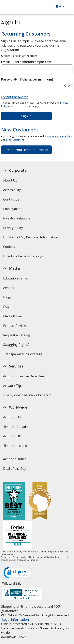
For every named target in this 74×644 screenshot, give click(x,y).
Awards (9, 288)
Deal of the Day (15, 469)
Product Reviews (15, 326)
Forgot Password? (15, 97)
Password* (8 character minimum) (27, 79)
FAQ (6, 307)
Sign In (26, 116)
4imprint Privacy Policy (59, 136)
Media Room (12, 316)
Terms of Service (22, 106)
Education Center (16, 278)
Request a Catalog (17, 335)
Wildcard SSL (12, 585)
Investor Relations (17, 220)
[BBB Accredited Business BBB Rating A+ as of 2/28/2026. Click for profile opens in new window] (22, 594)
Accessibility (12, 190)
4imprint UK (12, 436)
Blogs (7, 297)
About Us (10, 180)
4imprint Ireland (15, 446)
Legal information (15, 620)
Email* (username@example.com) (27, 62)
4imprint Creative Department (25, 376)
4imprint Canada (15, 427)
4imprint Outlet (15, 459)
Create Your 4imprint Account (26, 150)
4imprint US (12, 417)
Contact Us (11, 199)
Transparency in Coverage (23, 355)
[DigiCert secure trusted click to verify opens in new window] (18, 574)
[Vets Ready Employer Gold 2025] (40, 501)
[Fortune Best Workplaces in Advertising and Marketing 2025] (14, 501)
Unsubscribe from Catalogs (24, 257)
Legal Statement (15, 140)
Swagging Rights (16, 345)
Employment (12, 209)
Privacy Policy (14, 229)
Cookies (10, 248)
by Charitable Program (27, 395)
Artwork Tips (13, 386)
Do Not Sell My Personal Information (31, 239)
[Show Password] (67, 86)
